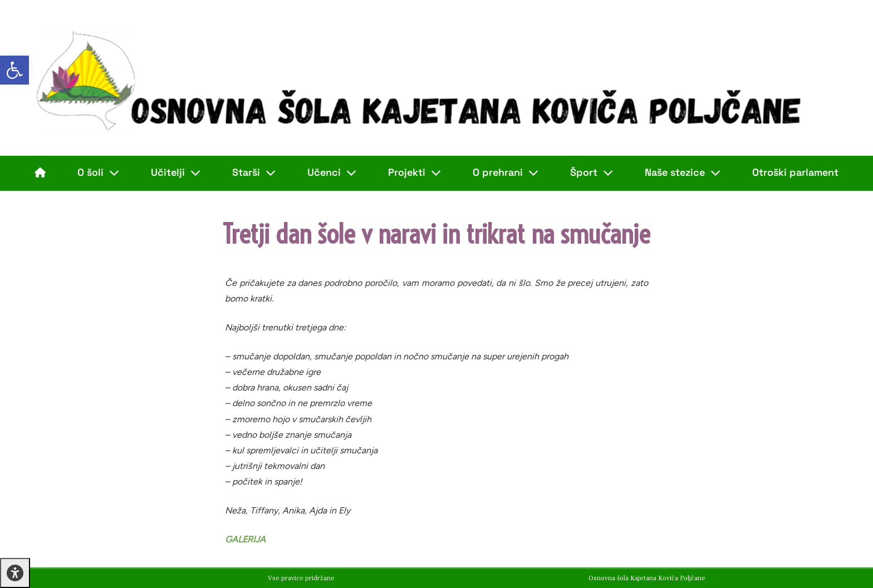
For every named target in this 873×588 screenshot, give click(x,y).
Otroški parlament (795, 172)
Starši (254, 172)
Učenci (332, 172)
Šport (592, 172)
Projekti (415, 172)
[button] (14, 70)
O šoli (98, 172)
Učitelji (176, 172)
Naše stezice (683, 172)
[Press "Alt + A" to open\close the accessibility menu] (15, 573)
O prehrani (506, 172)
